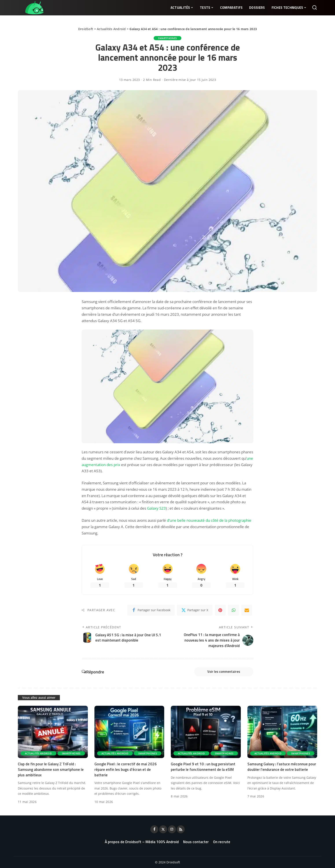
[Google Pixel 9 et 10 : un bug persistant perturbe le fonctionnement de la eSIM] (206, 732)
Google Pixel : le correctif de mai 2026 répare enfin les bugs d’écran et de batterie (126, 769)
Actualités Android (111, 29)
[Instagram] (172, 829)
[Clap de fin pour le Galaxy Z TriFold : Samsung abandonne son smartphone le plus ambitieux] (53, 732)
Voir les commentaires (224, 672)
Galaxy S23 (156, 508)
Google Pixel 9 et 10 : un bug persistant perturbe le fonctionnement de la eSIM (203, 767)
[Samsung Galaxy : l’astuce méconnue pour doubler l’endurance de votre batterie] (282, 732)
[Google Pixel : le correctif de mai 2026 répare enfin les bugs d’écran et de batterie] (129, 732)
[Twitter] (195, 610)
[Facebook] (151, 610)
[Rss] (181, 829)
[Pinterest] (220, 610)
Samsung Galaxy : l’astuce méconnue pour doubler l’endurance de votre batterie (282, 767)
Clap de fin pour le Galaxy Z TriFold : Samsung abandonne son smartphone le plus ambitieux (51, 769)
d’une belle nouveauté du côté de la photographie (209, 520)
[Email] (247, 610)
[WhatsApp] (234, 610)
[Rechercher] (315, 8)
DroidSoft (86, 29)
